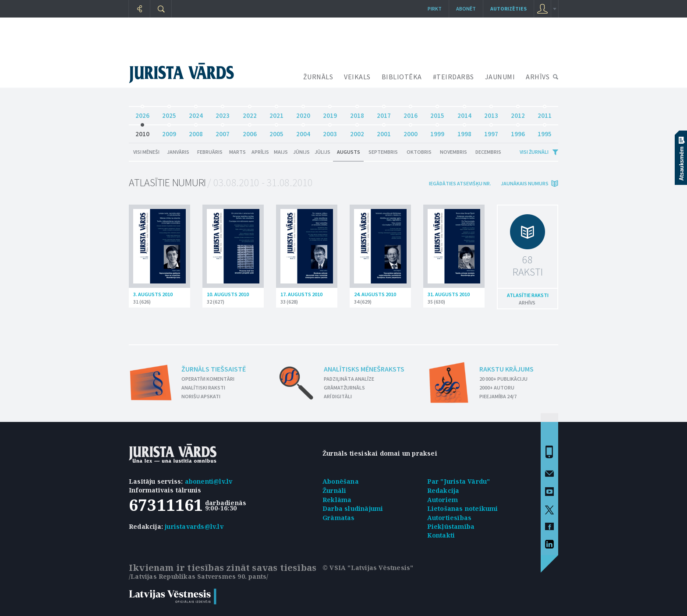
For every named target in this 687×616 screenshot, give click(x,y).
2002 (357, 132)
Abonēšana (341, 481)
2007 (223, 132)
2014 (464, 113)
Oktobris (419, 152)
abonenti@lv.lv (209, 481)
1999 (437, 132)
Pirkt (435, 9)
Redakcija (443, 490)
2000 (411, 132)
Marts (237, 152)
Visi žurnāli (534, 152)
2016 (411, 113)
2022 (250, 113)
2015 (437, 113)
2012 (518, 113)
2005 (276, 132)
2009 (169, 132)
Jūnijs (301, 152)
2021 (276, 113)
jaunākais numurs (525, 183)
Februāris (210, 152)
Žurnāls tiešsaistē (214, 369)
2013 (491, 113)
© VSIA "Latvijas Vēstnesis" (368, 568)
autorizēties (508, 9)
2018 (357, 113)
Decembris (488, 152)
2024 (196, 113)
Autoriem (443, 500)
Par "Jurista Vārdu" (459, 481)
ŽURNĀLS (318, 77)
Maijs (281, 152)
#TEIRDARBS (453, 77)
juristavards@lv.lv (194, 526)
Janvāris (178, 152)
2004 (303, 132)
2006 (250, 132)
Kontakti (441, 535)
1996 (518, 132)
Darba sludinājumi (353, 508)
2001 (384, 132)
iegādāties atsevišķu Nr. (460, 183)
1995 (545, 132)
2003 (330, 132)
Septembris (383, 152)
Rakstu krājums (506, 369)
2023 (223, 113)
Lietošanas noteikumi (463, 508)
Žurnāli (334, 490)
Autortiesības (450, 518)
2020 (303, 113)
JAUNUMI (500, 77)
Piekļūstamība (451, 526)
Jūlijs (322, 152)
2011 (545, 113)
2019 (330, 113)
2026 (142, 113)
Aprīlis (260, 152)
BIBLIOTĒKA (402, 77)
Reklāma (337, 500)
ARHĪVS (538, 77)
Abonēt (466, 9)
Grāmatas (339, 518)
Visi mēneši (146, 152)
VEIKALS (357, 77)
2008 (196, 132)
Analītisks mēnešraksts (364, 369)
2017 (384, 113)
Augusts (349, 152)
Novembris (453, 152)
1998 (464, 132)
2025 (169, 113)
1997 (491, 132)
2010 (142, 132)
